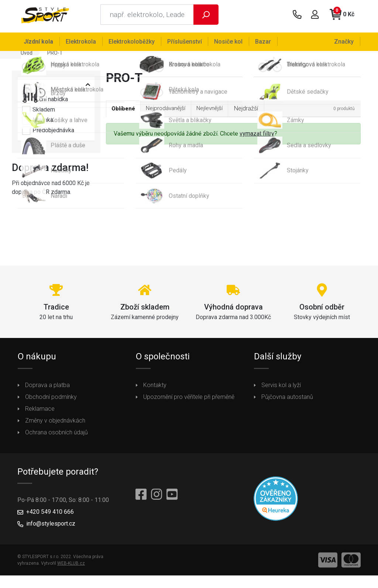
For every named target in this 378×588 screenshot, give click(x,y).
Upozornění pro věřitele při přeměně (189, 400)
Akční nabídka (45, 103)
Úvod (27, 56)
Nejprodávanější (170, 112)
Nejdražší (254, 112)
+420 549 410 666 (50, 515)
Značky (345, 41)
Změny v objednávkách (55, 424)
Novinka (38, 124)
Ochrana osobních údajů (56, 436)
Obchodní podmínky (51, 400)
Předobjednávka (48, 134)
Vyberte (34, 88)
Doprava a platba (47, 388)
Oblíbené (125, 112)
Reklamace (40, 412)
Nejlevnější (216, 112)
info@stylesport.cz (51, 527)
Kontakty (155, 388)
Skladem (39, 113)
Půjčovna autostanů (287, 400)
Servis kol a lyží (281, 388)
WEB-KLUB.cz (71, 567)
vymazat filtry (257, 138)
